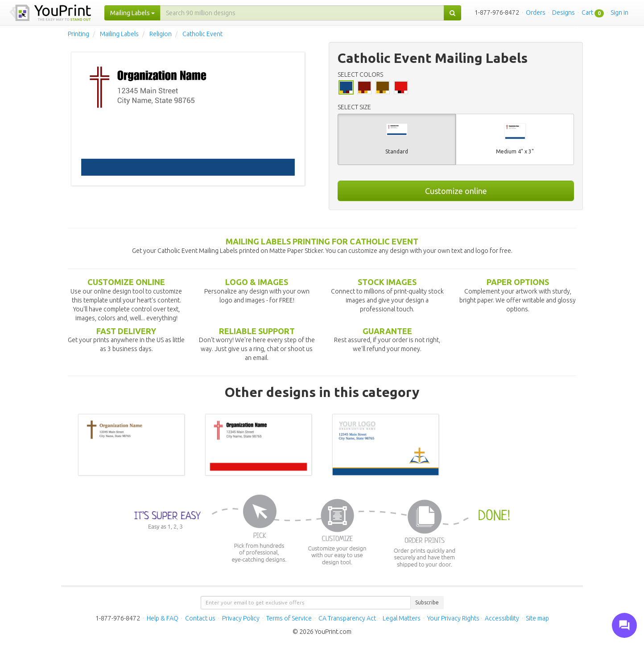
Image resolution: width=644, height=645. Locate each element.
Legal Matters (402, 618)
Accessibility (502, 618)
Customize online (456, 191)
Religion (161, 34)
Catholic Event (202, 34)
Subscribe (427, 602)
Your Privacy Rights (453, 618)
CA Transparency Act (347, 618)
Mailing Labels (119, 34)
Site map (537, 618)
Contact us (200, 618)
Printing (78, 34)
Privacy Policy (241, 618)
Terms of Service (289, 618)
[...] (302, 13)
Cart (587, 12)
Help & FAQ (163, 618)
